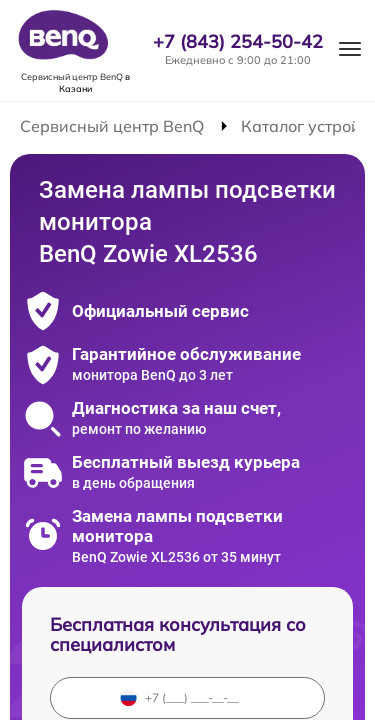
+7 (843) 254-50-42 (238, 42)
